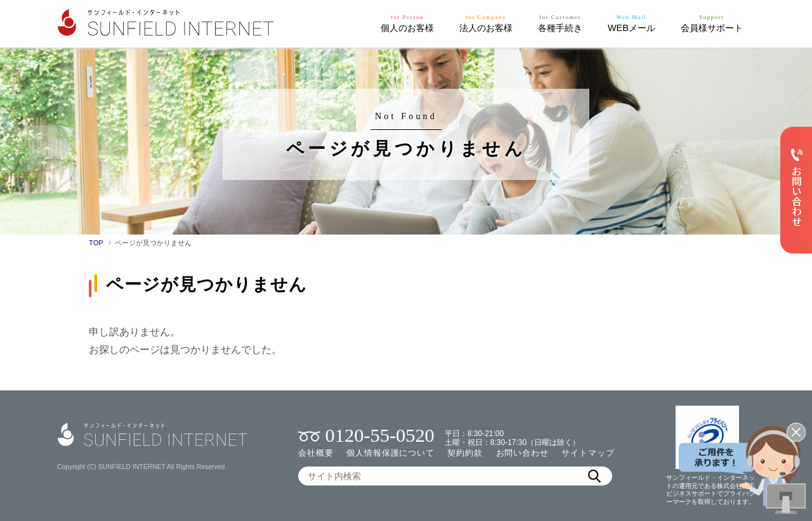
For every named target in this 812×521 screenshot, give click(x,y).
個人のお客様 (407, 23)
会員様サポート (712, 23)
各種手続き (560, 23)
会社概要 (316, 453)
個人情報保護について (390, 453)
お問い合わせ (522, 453)
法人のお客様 (486, 23)
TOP (96, 243)
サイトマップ (588, 453)
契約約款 (465, 453)
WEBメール (632, 23)
